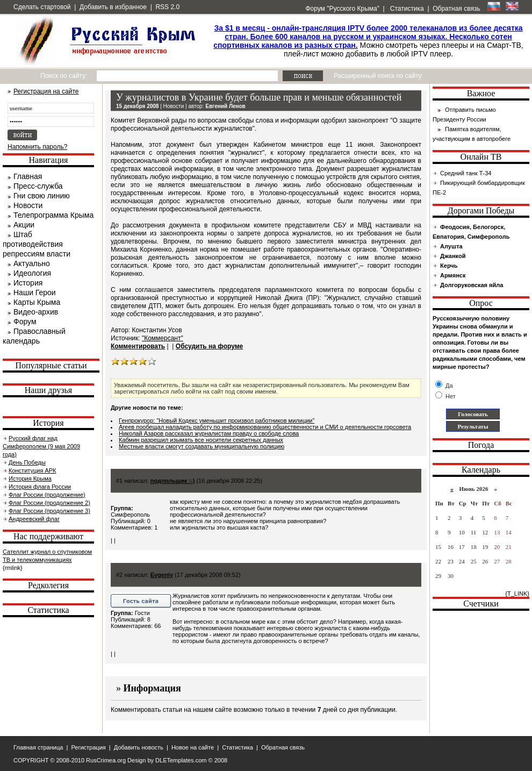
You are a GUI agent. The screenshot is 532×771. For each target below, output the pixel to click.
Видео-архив (36, 312)
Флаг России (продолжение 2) (49, 503)
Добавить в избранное (113, 7)
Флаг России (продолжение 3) (49, 511)
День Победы (27, 462)
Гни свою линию (42, 196)
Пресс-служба (38, 186)
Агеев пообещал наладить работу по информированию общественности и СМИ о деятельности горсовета (265, 427)
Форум (25, 322)
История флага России (40, 487)
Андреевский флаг (34, 519)
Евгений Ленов (225, 106)
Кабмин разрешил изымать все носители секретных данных (201, 440)
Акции (24, 225)
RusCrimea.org (106, 760)
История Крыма (30, 479)
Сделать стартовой (42, 7)
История (28, 283)
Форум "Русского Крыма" (342, 9)
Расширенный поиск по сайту (378, 76)
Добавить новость (139, 747)
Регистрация (88, 747)
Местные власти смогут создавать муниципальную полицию (202, 446)
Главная (28, 176)
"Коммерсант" (163, 338)
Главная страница (38, 747)
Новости (28, 205)
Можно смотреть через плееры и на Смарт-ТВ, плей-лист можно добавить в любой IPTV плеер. (368, 41)
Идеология (32, 273)
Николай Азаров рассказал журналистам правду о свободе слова (209, 433)
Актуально (32, 263)
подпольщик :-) (173, 481)
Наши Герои (35, 292)
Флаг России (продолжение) (47, 495)
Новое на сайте (193, 747)
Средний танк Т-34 (466, 173)
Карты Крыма (37, 302)
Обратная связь (456, 9)
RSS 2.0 (167, 7)
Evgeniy (162, 575)
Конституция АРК (32, 470)
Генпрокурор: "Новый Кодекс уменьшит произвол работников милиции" (217, 420)
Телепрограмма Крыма (53, 215)
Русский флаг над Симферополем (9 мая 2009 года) (41, 446)
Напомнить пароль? (37, 147)
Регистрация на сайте (46, 91)
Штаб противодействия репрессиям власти (37, 244)
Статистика (406, 9)
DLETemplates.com (181, 760)
